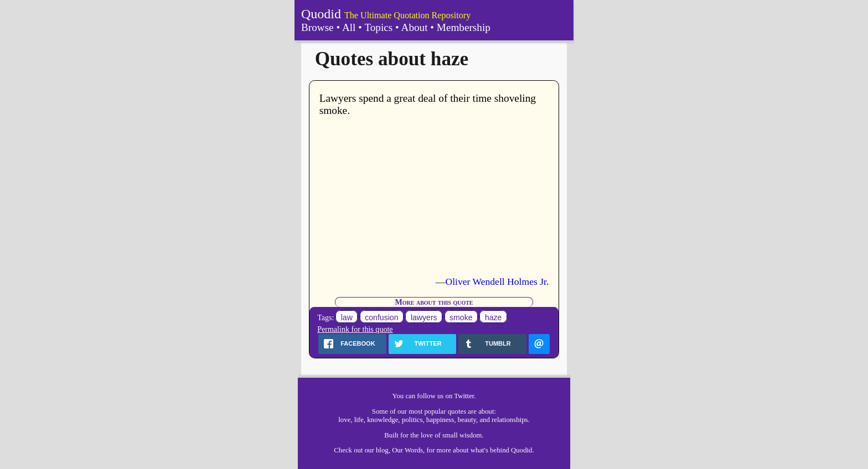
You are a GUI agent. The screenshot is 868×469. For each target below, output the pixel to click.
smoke (461, 317)
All (349, 27)
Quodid (321, 14)
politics (412, 420)
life (359, 420)
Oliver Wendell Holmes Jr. (497, 282)
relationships (510, 420)
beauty (467, 420)
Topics (378, 27)
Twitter (464, 396)
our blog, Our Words (394, 450)
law (347, 317)
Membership (464, 27)
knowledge (383, 420)
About (415, 27)
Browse (317, 27)
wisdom (471, 435)
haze (494, 317)
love (344, 420)
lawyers (424, 317)
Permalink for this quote (355, 329)
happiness (440, 420)
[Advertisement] (434, 196)
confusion (381, 317)
